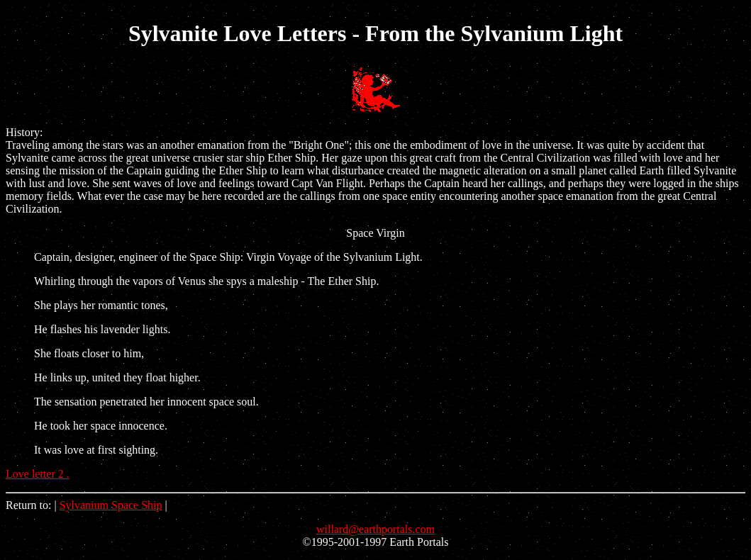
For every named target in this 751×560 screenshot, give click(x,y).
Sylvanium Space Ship (111, 505)
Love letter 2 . (38, 474)
